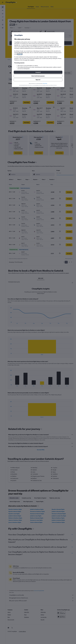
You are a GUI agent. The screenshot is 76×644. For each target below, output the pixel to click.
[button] (38, 72)
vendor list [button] (20, 54)
